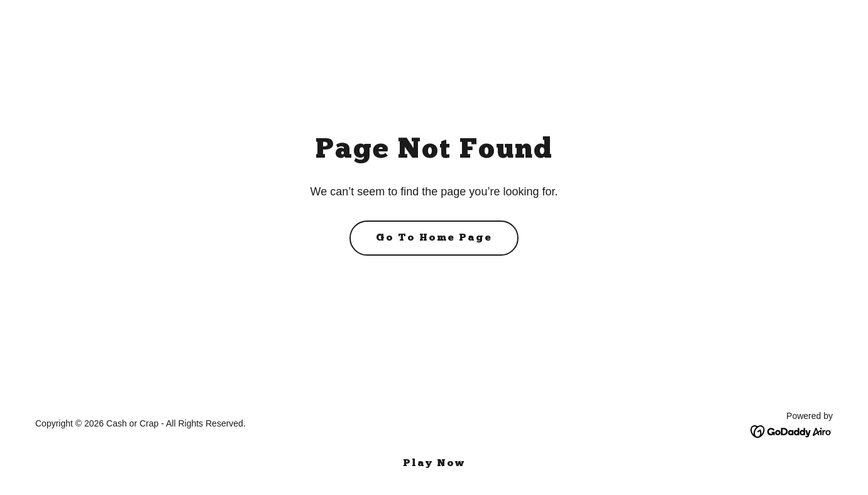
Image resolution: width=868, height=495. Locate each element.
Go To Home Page (434, 238)
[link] (792, 431)
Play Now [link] (434, 464)
